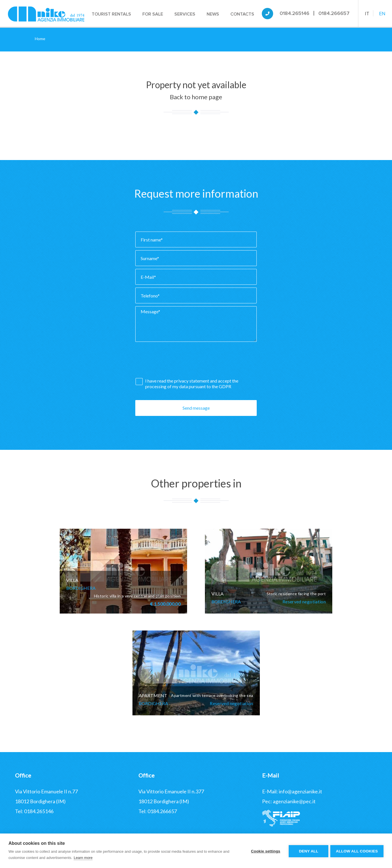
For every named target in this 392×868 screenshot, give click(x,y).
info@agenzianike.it (300, 791)
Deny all (308, 851)
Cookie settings (265, 851)
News (213, 14)
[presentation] (178, 361)
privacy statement (192, 381)
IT (367, 14)
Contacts (243, 14)
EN (382, 14)
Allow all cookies (357, 851)
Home (40, 39)
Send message (196, 408)
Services (185, 14)
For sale (153, 14)
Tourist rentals (112, 14)
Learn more (83, 858)
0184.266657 (334, 13)
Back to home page (196, 97)
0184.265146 (294, 13)
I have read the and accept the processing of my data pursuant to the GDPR (192, 384)
